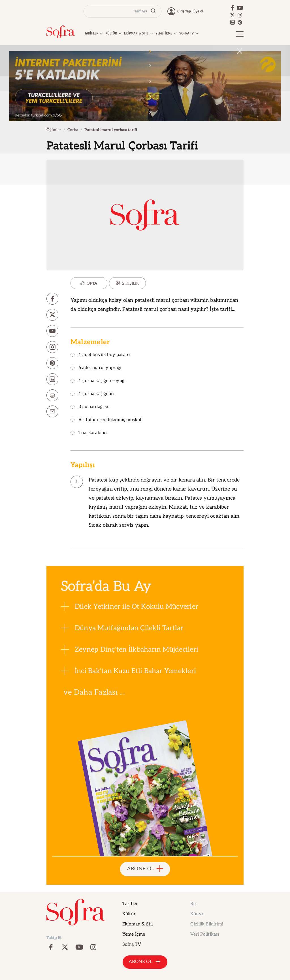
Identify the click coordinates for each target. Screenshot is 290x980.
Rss (194, 904)
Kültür (129, 914)
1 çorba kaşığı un (92, 394)
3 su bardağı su (90, 407)
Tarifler (130, 904)
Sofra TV (132, 945)
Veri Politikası (205, 934)
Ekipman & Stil (137, 924)
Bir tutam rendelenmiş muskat (106, 420)
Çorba (73, 130)
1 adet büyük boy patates (101, 355)
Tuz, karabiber (89, 433)
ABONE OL (145, 869)
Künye (197, 914)
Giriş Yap (184, 11)
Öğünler (54, 130)
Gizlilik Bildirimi (207, 924)
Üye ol (198, 11)
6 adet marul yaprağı (96, 368)
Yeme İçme (134, 934)
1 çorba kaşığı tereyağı (98, 381)
